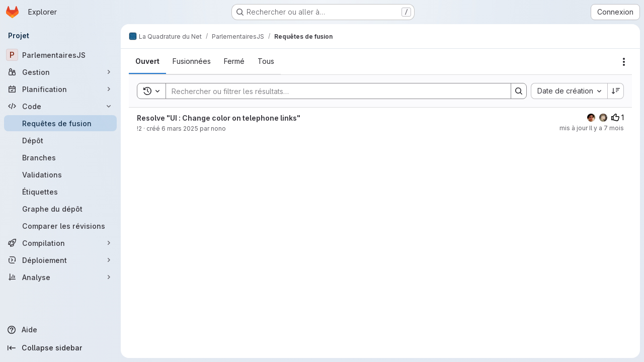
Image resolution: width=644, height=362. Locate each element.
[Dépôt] (60, 140)
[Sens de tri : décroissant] (616, 91)
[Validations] (60, 174)
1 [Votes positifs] (618, 117)
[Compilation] (60, 243)
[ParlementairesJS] (60, 55)
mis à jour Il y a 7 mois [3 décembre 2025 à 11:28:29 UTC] (592, 128)
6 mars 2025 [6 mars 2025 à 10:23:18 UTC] (180, 128)
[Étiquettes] (60, 192)
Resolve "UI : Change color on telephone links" (219, 118)
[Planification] (60, 89)
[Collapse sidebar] (60, 348)
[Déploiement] (60, 260)
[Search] (333, 91)
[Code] (60, 106)
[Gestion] (60, 72)
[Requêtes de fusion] (60, 123)
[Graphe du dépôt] (60, 209)
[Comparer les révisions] (60, 226)
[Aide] (60, 330)
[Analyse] (60, 277)
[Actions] (624, 62)
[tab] (147, 61)
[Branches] (60, 157)
